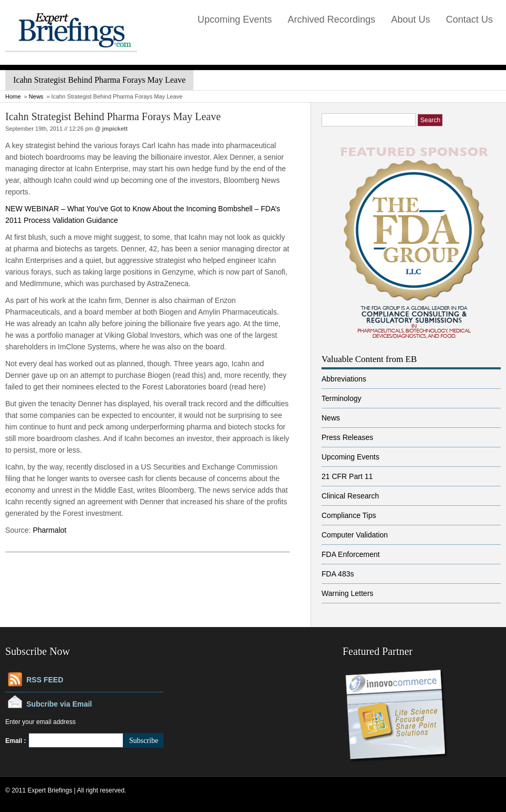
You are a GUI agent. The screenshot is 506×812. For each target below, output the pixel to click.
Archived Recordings (332, 19)
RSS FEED (45, 680)
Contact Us (469, 19)
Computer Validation (355, 535)
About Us (411, 19)
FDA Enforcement (351, 554)
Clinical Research (350, 496)
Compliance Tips (349, 515)
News (36, 96)
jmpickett (115, 129)
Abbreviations (344, 379)
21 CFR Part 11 (347, 476)
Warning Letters (347, 593)
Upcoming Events (235, 19)
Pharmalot (50, 530)
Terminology (341, 398)
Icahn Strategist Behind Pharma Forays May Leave (113, 116)
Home (13, 96)
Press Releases (347, 437)
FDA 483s (338, 574)
